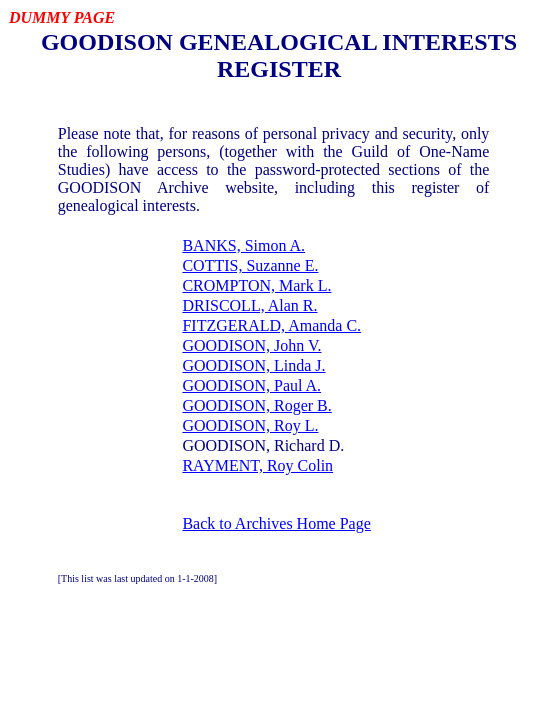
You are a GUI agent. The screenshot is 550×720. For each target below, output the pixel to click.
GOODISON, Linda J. (253, 365)
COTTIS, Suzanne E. (250, 265)
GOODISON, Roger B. (256, 405)
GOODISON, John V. (251, 345)
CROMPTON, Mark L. (256, 285)
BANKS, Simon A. (243, 245)
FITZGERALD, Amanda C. (271, 325)
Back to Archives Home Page (276, 523)
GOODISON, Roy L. (250, 425)
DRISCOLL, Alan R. (249, 305)
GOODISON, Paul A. (251, 385)
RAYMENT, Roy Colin (257, 465)
